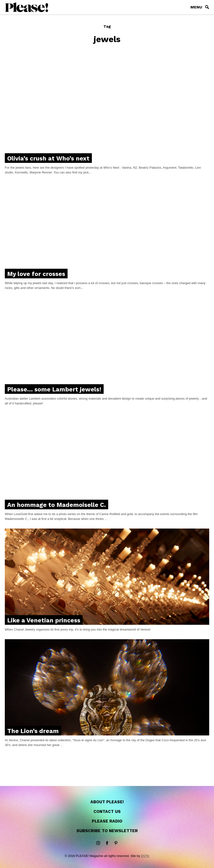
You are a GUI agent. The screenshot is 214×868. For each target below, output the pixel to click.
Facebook (107, 843)
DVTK (145, 856)
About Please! (107, 802)
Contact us (107, 811)
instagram (98, 843)
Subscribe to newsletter (107, 831)
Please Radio (107, 821)
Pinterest (116, 843)
